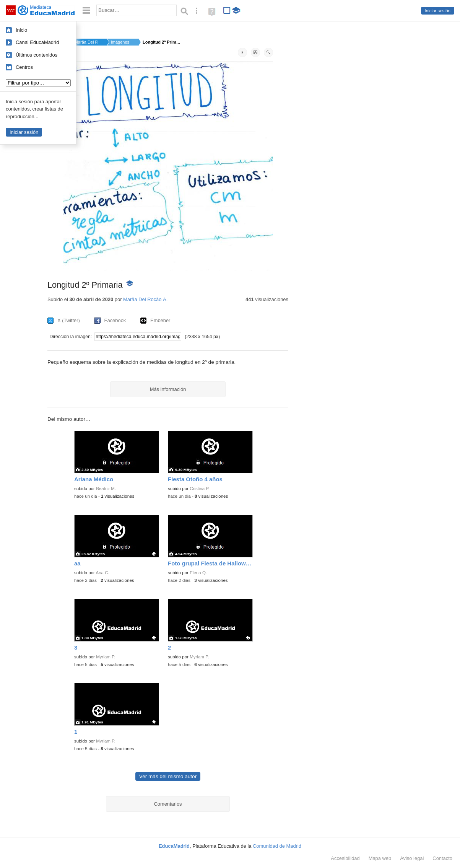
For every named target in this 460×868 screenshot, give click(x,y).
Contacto (442, 858)
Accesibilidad (345, 858)
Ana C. (103, 573)
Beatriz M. (106, 489)
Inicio (21, 30)
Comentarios (168, 804)
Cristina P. (200, 489)
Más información (168, 389)
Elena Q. (198, 573)
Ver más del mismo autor (168, 776)
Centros (24, 67)
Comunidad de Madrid (277, 846)
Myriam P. (106, 657)
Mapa (380, 858)
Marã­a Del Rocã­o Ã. (86, 42)
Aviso (412, 858)
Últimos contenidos (37, 55)
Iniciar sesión (438, 11)
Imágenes (120, 42)
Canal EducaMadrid (37, 42)
